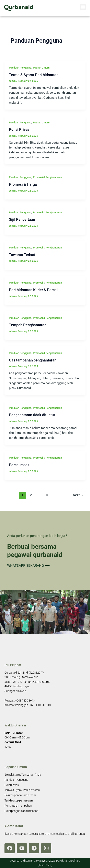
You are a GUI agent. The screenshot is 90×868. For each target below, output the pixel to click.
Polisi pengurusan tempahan (21, 811)
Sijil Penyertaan (22, 219)
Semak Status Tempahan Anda (23, 775)
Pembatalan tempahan (18, 806)
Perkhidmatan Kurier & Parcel (33, 290)
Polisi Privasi (20, 129)
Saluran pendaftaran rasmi (20, 795)
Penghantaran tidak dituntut (32, 415)
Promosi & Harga (23, 184)
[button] (83, 7)
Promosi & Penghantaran (47, 177)
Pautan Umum (41, 68)
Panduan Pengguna (20, 68)
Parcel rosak (19, 465)
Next (78, 495)
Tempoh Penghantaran (28, 325)
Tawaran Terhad (22, 255)
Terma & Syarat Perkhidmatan (34, 75)
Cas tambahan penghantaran (33, 360)
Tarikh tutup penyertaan (19, 800)
